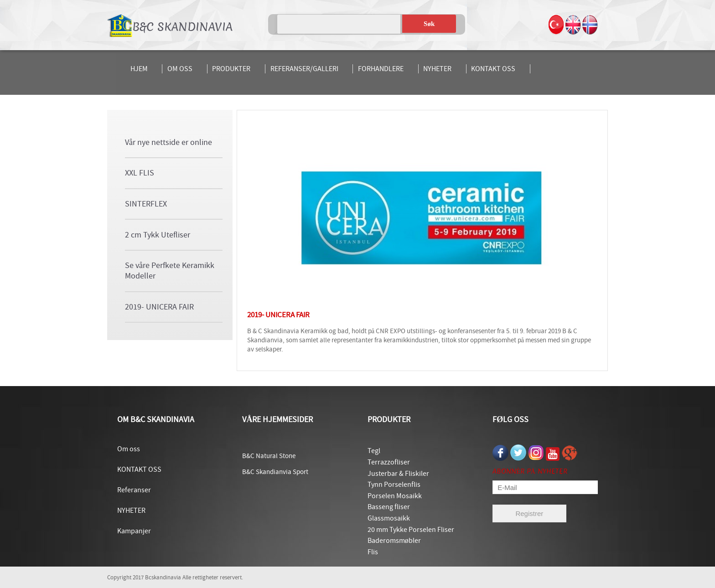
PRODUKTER (231, 69)
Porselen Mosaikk (395, 496)
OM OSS (180, 69)
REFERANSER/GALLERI (304, 69)
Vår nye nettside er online (168, 142)
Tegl (374, 451)
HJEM (139, 69)
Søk (429, 24)
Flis (373, 552)
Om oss (129, 449)
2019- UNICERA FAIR (159, 307)
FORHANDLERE (381, 69)
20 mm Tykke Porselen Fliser (411, 530)
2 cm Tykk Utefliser (158, 235)
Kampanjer (134, 531)
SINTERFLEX (146, 204)
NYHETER (437, 69)
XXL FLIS (140, 173)
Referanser (134, 490)
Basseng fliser (389, 507)
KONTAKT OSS (493, 69)
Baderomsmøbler (394, 541)
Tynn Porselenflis (394, 485)
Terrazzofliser (389, 462)
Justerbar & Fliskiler (398, 474)
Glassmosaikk (389, 518)
